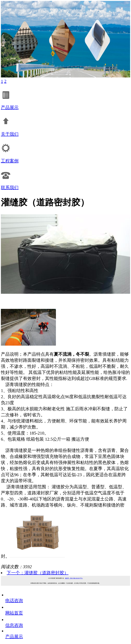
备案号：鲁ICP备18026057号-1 (74, 578)
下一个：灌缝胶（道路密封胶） (38, 573)
